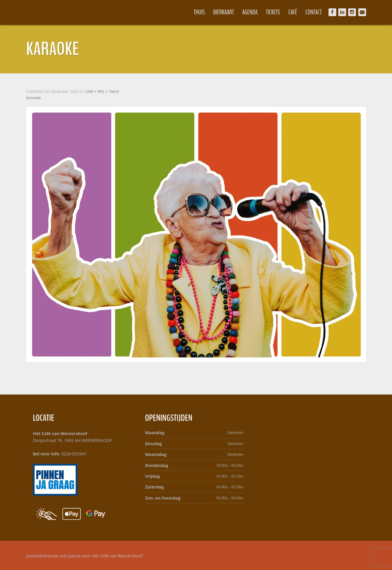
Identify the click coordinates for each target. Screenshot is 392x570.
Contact (314, 12)
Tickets (273, 12)
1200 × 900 (94, 91)
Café (293, 12)
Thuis (199, 12)
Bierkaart (224, 12)
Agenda (250, 12)
